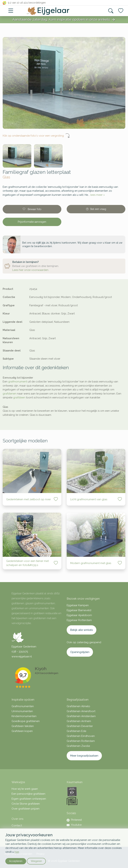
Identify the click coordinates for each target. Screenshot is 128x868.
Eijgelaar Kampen (78, 605)
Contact (17, 825)
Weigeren (36, 861)
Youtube (74, 825)
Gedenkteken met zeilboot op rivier (29, 499)
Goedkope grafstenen (26, 721)
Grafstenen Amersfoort (81, 711)
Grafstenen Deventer (80, 726)
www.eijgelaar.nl (22, 656)
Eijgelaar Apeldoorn (79, 615)
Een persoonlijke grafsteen (28, 794)
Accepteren (16, 861)
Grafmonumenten (23, 706)
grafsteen (19, 398)
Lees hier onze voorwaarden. (31, 270)
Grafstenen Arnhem (79, 721)
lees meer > (98, 195)
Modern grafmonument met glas (91, 563)
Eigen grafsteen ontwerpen (29, 799)
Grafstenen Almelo (78, 706)
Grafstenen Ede (76, 731)
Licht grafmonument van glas (89, 499)
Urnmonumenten (22, 711)
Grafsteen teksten (23, 726)
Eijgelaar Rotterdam (79, 620)
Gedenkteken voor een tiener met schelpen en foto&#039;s (27, 563)
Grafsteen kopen (22, 731)
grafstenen (10, 394)
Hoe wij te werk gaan (25, 789)
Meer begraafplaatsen (84, 756)
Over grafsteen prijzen (26, 809)
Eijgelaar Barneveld (79, 610)
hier (17, 852)
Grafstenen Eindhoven (81, 736)
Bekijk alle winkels (82, 630)
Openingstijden (80, 652)
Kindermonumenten (24, 716)
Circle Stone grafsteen (26, 804)
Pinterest (74, 820)
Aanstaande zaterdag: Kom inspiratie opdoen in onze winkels (64, 20)
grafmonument (18, 382)
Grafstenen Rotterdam (81, 741)
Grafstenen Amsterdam (81, 716)
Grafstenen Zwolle (78, 746)
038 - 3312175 (20, 652)
